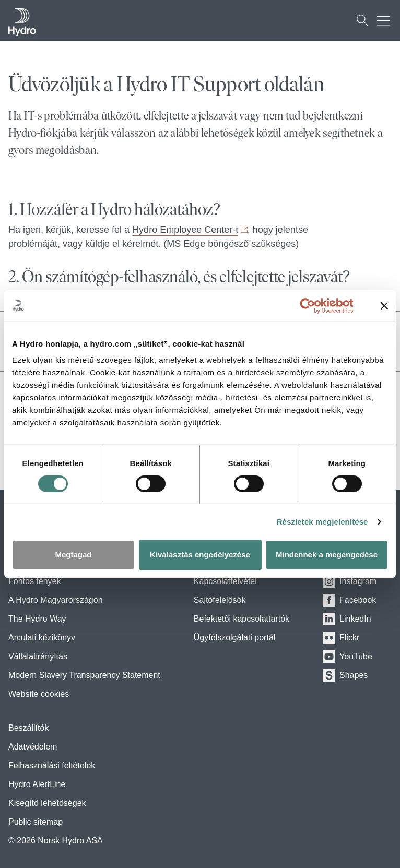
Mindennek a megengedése (327, 555)
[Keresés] (362, 20)
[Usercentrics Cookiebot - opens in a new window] (316, 305)
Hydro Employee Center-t (185, 230)
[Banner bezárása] (384, 305)
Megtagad (73, 555)
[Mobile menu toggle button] (386, 20)
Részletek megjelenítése (322, 522)
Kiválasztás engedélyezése (200, 555)
